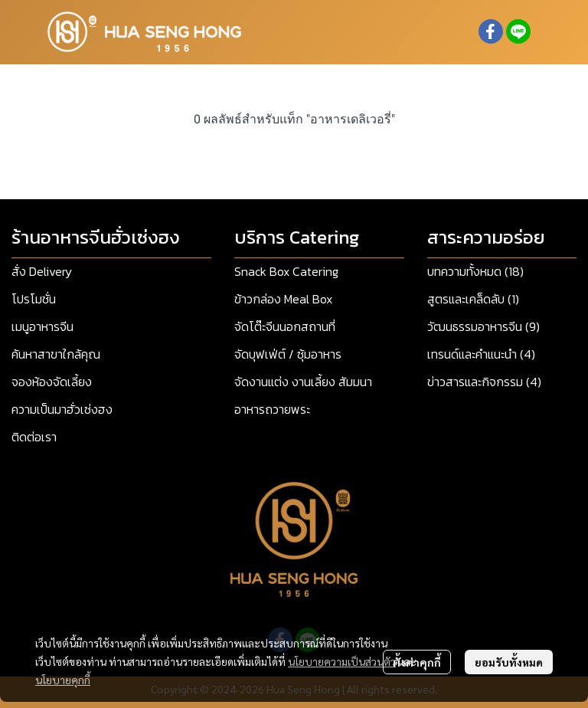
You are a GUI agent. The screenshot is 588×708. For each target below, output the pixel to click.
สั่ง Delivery (42, 271)
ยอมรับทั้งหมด (509, 662)
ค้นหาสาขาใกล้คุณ (56, 354)
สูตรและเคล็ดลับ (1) (473, 299)
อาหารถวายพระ (272, 409)
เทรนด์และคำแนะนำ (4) (481, 354)
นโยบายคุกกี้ (63, 680)
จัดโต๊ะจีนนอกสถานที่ (285, 326)
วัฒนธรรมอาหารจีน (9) (483, 326)
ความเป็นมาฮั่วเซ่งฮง (62, 409)
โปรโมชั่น (34, 299)
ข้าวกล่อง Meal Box (283, 299)
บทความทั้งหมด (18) (475, 271)
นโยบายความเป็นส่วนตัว (342, 661)
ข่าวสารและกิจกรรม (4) (484, 382)
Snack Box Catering (286, 271)
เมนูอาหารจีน (42, 326)
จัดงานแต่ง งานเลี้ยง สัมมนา (303, 382)
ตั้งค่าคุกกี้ (417, 662)
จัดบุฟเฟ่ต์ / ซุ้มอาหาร (288, 354)
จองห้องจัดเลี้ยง (52, 382)
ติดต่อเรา (34, 437)
